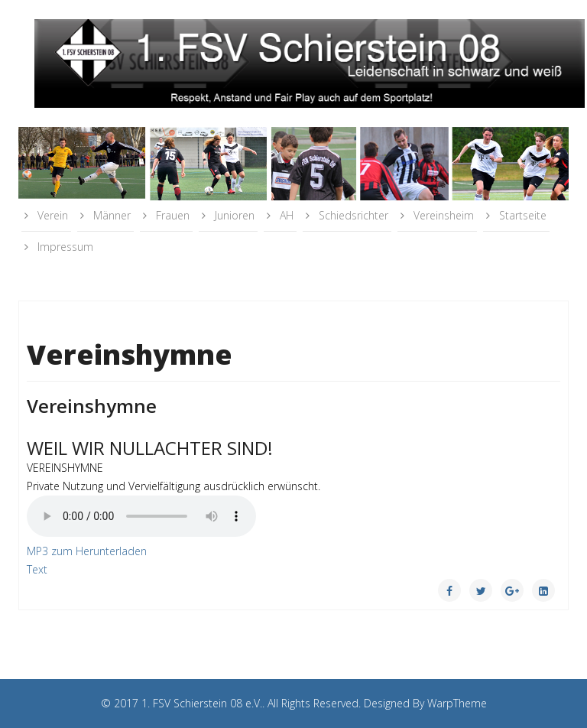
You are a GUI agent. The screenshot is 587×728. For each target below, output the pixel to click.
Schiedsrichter (352, 215)
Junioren (233, 215)
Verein (51, 215)
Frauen (171, 215)
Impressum (64, 247)
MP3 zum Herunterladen (87, 551)
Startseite (521, 215)
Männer (110, 215)
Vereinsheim (442, 215)
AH (285, 215)
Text (37, 569)
